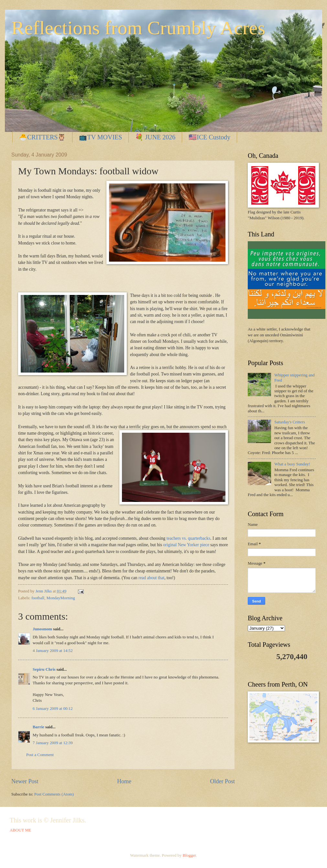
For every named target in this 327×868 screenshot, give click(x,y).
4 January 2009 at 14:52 (53, 651)
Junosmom (42, 629)
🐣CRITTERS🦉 (42, 137)
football (38, 598)
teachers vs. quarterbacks (188, 538)
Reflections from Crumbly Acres (138, 28)
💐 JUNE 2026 (155, 137)
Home (124, 781)
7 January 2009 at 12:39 (53, 743)
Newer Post (25, 781)
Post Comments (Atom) (54, 794)
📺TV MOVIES (100, 137)
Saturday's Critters (290, 422)
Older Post (222, 781)
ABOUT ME (21, 830)
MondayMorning (61, 598)
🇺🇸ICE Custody (209, 137)
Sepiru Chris (44, 669)
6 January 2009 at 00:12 (53, 709)
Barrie (38, 727)
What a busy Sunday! (292, 464)
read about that (151, 578)
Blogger (189, 855)
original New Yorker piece (187, 545)
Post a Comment (40, 755)
